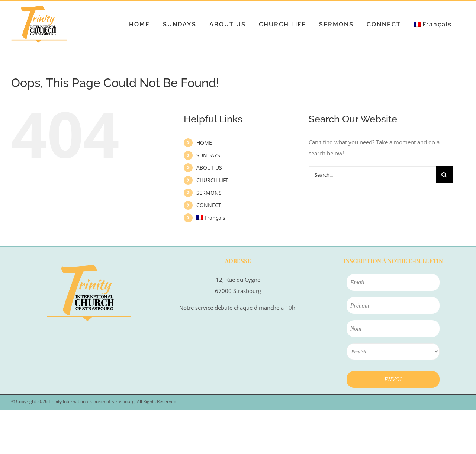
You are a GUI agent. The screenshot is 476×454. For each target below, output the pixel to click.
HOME (204, 143)
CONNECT (209, 205)
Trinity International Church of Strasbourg (92, 401)
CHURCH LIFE (213, 180)
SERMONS (209, 193)
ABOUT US (209, 168)
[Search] (444, 175)
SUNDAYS (208, 155)
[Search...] (372, 175)
